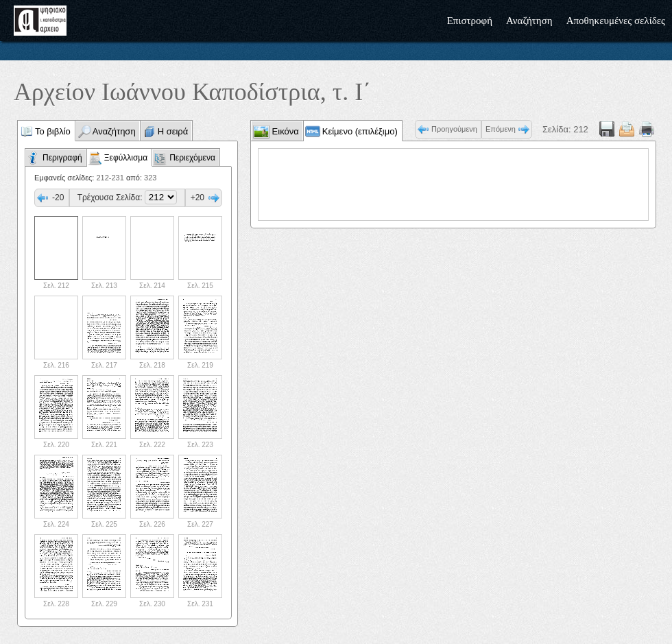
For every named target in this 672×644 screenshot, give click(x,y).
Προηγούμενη (454, 129)
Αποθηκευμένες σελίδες (616, 21)
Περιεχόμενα (192, 158)
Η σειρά (173, 131)
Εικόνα (284, 131)
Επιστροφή (470, 21)
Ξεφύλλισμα (126, 158)
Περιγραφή (62, 158)
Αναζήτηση (529, 21)
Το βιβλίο (53, 131)
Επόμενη (501, 129)
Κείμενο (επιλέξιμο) (360, 131)
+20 (197, 198)
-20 (58, 198)
